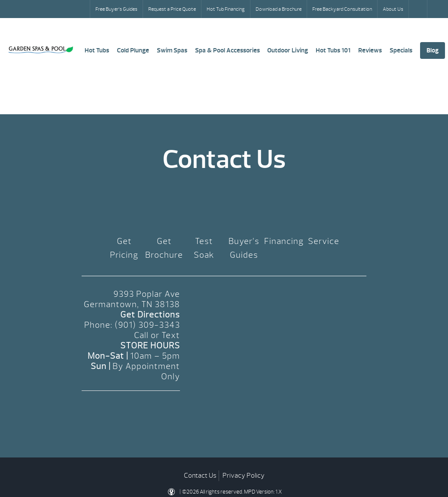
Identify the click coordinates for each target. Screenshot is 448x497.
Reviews (370, 50)
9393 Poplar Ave (147, 294)
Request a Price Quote (172, 9)
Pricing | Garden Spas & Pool (41, 50)
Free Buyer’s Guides (116, 9)
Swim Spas (172, 50)
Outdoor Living (288, 50)
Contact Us (200, 476)
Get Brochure (164, 248)
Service (324, 241)
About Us (393, 9)
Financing (284, 241)
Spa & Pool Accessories (227, 50)
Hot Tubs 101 (333, 50)
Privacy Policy (244, 476)
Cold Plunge (133, 50)
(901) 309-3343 (147, 325)
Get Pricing (124, 248)
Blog (433, 50)
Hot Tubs (97, 50)
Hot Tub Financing (226, 9)
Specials (401, 50)
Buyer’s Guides (244, 248)
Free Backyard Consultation (342, 9)
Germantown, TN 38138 (132, 304)
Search (419, 9)
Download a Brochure (279, 9)
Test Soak (204, 248)
